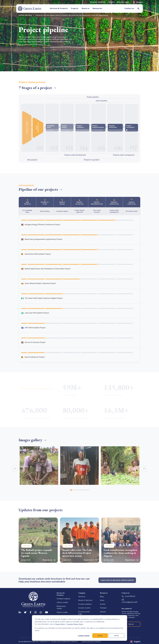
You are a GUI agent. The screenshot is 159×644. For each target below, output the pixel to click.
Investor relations (98, 2)
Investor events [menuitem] (84, 608)
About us (86, 8)
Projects (75, 8)
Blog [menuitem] (102, 597)
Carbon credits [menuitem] (62, 602)
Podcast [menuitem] (103, 608)
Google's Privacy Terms (75, 624)
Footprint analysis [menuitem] (63, 599)
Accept (100, 636)
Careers (111, 2)
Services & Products (59, 8)
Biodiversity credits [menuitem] (61, 607)
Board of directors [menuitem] (85, 600)
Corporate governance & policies (91, 642)
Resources (97, 8)
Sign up (131, 624)
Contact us (129, 8)
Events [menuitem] (103, 604)
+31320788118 (128, 596)
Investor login (123, 2)
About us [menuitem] (82, 597)
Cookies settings (84, 636)
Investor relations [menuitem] (85, 604)
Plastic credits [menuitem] (62, 612)
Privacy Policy (60, 624)
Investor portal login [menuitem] (84, 613)
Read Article (104, 15)
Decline (116, 636)
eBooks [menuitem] (103, 612)
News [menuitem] (102, 600)
